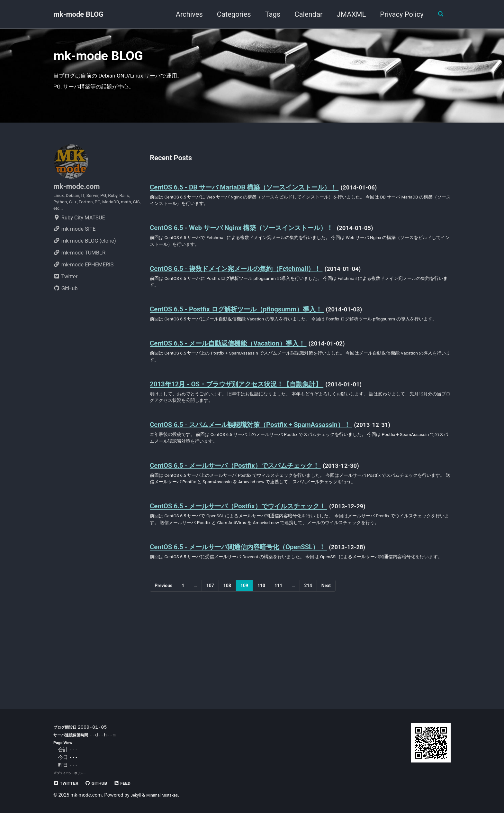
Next (326, 666)
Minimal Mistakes (168, 795)
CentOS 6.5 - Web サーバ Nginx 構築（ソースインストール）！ (265, 245)
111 (278, 666)
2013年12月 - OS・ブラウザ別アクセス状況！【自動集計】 (259, 422)
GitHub (66, 312)
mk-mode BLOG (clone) (85, 264)
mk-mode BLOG (78, 14)
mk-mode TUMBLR (79, 276)
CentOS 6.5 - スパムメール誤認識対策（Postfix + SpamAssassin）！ (275, 467)
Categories (229, 14)
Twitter (65, 300)
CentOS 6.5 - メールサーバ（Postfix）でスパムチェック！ (257, 511)
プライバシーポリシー (75, 773)
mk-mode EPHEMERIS (83, 288)
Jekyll (137, 795)
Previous (163, 666)
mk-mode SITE (74, 252)
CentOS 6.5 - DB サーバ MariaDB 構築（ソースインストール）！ (268, 200)
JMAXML (346, 14)
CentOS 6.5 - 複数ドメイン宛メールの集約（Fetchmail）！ (258, 289)
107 (210, 666)
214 (308, 666)
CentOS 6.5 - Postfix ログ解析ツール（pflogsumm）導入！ (257, 333)
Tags (268, 14)
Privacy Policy (397, 14)
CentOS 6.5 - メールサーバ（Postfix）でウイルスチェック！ (262, 564)
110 (261, 666)
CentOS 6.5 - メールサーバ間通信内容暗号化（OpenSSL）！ (260, 616)
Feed (134, 783)
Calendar (304, 14)
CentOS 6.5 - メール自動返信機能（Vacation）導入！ (247, 378)
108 (227, 666)
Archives (184, 14)
